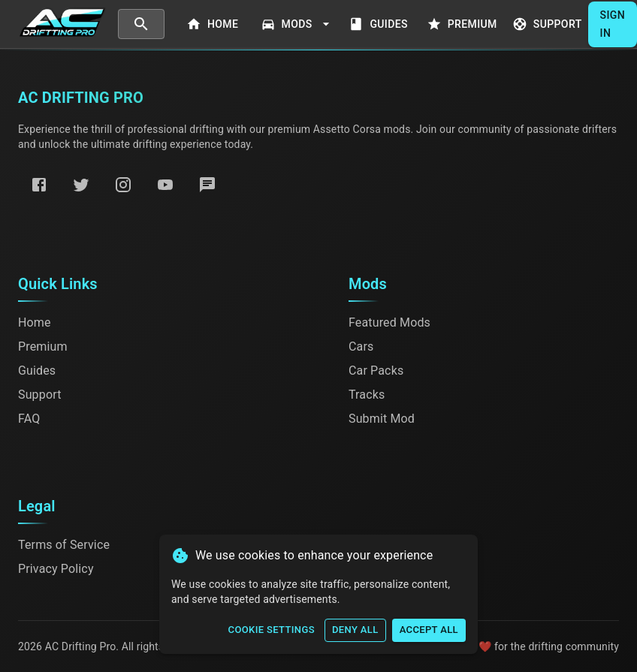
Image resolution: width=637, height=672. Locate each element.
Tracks (367, 395)
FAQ (29, 419)
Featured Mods (389, 322)
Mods (297, 24)
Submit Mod (382, 419)
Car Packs (376, 371)
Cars (361, 347)
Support (549, 24)
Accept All (429, 630)
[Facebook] (39, 185)
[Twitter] (81, 185)
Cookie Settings (272, 630)
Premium (463, 24)
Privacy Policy (56, 569)
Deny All (355, 630)
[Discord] (207, 185)
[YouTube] (165, 185)
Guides (380, 24)
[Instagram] (123, 185)
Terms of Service (64, 545)
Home (214, 24)
